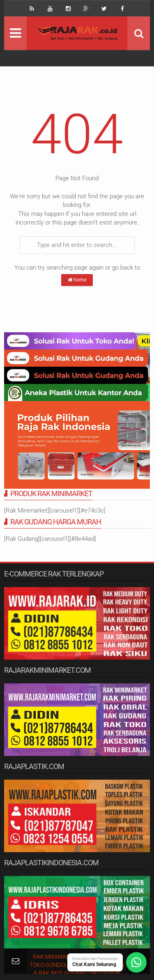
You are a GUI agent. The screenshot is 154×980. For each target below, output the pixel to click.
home (77, 280)
